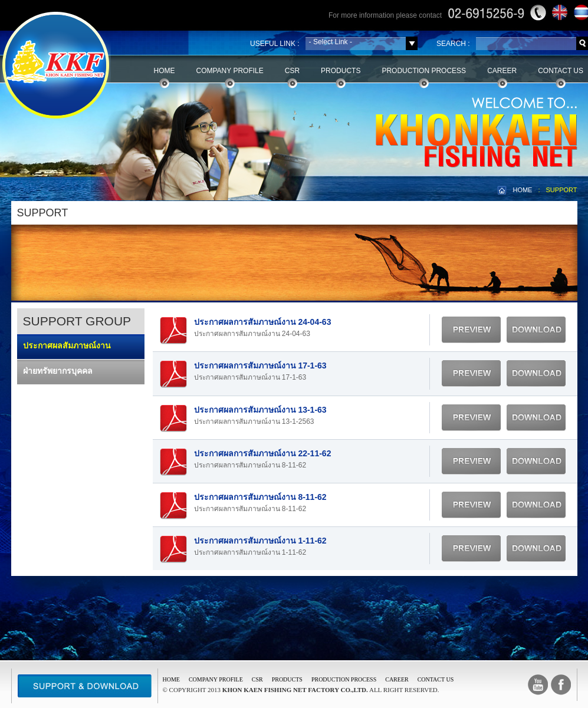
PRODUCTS (287, 679)
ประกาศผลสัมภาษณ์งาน (67, 345)
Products (341, 71)
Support (85, 686)
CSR (292, 71)
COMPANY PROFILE (216, 679)
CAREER (397, 679)
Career (502, 71)
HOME (522, 190)
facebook (561, 685)
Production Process (424, 71)
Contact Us (561, 71)
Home (165, 71)
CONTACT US (436, 679)
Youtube (538, 685)
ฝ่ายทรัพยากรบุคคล (58, 371)
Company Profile (230, 71)
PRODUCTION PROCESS (344, 679)
